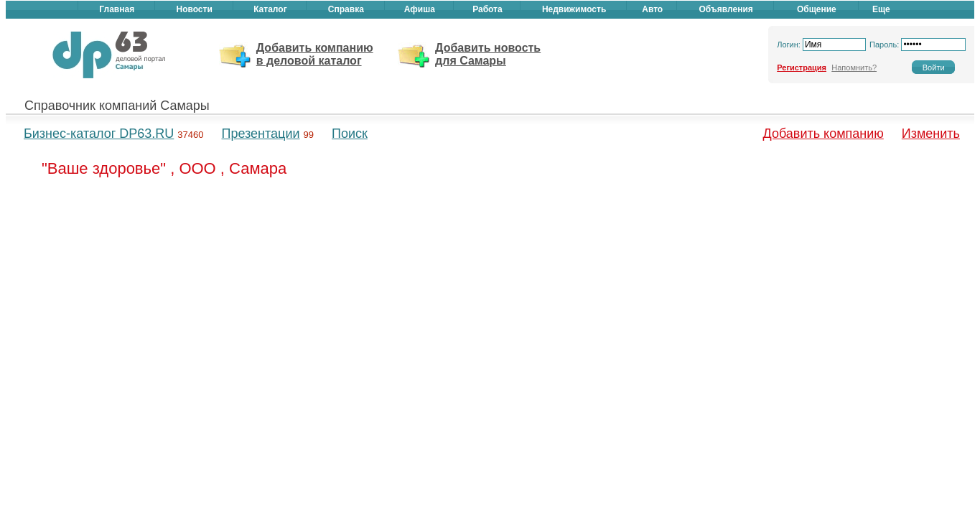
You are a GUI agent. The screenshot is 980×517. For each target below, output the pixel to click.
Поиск (350, 134)
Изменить (931, 134)
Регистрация (802, 67)
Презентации (260, 134)
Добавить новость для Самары (488, 54)
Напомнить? (854, 67)
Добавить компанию (823, 134)
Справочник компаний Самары (117, 106)
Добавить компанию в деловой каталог (315, 54)
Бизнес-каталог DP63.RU (99, 134)
